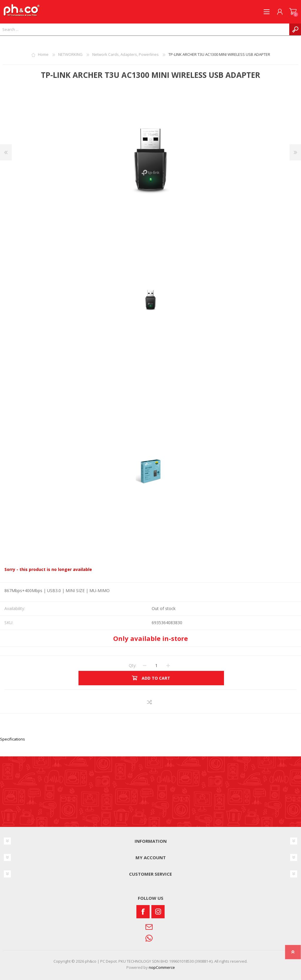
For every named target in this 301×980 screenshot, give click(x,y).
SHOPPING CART (293, 12)
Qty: (133, 665)
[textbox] (145, 29)
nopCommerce (162, 967)
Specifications (12, 739)
